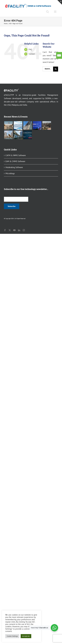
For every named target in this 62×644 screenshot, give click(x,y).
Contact (32, 54)
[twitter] (10, 230)
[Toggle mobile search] (47, 12)
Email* (16, 198)
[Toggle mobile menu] (55, 12)
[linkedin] (19, 230)
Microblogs (10, 173)
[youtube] (14, 230)
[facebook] (5, 230)
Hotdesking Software (14, 167)
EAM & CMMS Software (15, 161)
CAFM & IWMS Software (16, 155)
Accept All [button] (26, 636)
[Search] (56, 69)
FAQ (30, 49)
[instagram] (24, 230)
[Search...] (48, 69)
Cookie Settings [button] (12, 636)
